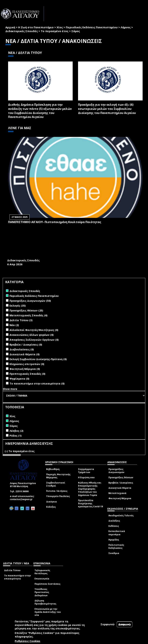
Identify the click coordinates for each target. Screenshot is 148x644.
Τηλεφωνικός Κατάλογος (42, 572)
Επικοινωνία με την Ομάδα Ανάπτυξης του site (48, 612)
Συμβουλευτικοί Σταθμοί (56, 484)
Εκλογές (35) (18, 306)
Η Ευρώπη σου (86, 477)
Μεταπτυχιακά (117, 493)
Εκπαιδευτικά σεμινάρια (117, 533)
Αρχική (10, 27)
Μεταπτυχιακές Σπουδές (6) (29, 315)
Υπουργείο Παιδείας (58, 496)
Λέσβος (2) (16, 431)
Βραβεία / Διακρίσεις (121, 483)
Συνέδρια (114, 553)
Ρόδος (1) (16, 436)
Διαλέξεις (114, 521)
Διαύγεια (52, 502)
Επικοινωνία (42, 579)
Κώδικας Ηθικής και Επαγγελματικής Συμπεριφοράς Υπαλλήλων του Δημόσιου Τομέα (90, 489)
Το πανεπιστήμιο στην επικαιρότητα (17, 577)
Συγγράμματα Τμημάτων (86, 471)
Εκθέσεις (114, 526)
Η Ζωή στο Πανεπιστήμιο (36, 27)
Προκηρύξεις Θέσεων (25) (26, 310)
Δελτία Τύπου (12, 570)
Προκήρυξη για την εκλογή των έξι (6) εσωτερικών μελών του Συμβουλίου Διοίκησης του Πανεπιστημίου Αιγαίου (107, 109)
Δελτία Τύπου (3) (21, 320)
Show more (10, 389)
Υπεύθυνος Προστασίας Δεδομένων (42, 592)
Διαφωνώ (125, 624)
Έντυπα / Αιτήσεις (57, 491)
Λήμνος (126, 27)
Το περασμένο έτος (55, 31)
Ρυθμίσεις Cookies (28, 641)
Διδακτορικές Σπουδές (22, 31)
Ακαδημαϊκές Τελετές (121, 516)
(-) (7, 451)
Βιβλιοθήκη (53, 469)
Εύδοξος (51, 507)
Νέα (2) (14, 325)
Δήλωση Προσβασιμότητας (45, 602)
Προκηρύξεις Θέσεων (121, 477)
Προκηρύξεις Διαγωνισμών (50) (30, 301)
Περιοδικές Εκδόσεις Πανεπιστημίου (92, 27)
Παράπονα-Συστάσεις (47, 584)
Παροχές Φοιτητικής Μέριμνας (58, 476)
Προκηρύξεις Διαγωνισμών (116, 471)
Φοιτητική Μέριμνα (120, 498)
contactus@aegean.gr (22, 499)
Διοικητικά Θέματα (120, 488)
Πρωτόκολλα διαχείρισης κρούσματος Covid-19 (90, 503)
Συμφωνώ (108, 624)
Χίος (60, 27)
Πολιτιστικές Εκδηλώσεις (116, 546)
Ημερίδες (114, 540)
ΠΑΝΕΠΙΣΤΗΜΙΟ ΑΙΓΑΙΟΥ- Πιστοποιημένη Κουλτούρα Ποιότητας (55, 222)
